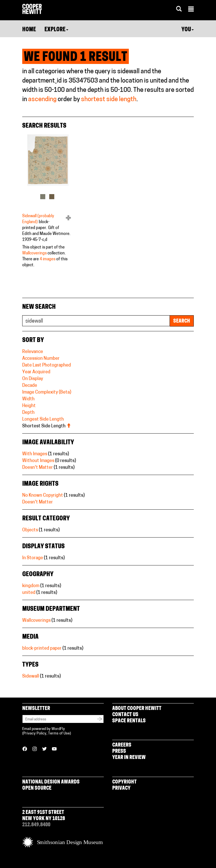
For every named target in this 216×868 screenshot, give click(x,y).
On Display (33, 379)
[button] (191, 10)
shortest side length (109, 100)
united (29, 593)
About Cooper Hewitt (137, 709)
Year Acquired (36, 372)
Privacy (121, 788)
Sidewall (31, 676)
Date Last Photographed (47, 365)
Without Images (38, 461)
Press (119, 752)
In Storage (33, 558)
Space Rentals (129, 721)
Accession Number (41, 359)
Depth (28, 413)
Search (182, 321)
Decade (30, 386)
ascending (42, 100)
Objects (30, 530)
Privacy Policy (35, 733)
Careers (122, 745)
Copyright (124, 782)
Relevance (33, 352)
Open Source (37, 788)
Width (28, 399)
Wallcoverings (34, 253)
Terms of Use (59, 733)
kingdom (31, 586)
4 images (48, 259)
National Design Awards (51, 782)
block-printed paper (42, 649)
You (188, 30)
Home (29, 30)
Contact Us (125, 715)
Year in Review (129, 758)
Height (29, 406)
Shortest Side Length (47, 426)
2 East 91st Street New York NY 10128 (44, 816)
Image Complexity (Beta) (47, 392)
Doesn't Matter (38, 468)
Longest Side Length (43, 419)
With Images (35, 454)
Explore (56, 30)
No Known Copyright (43, 496)
